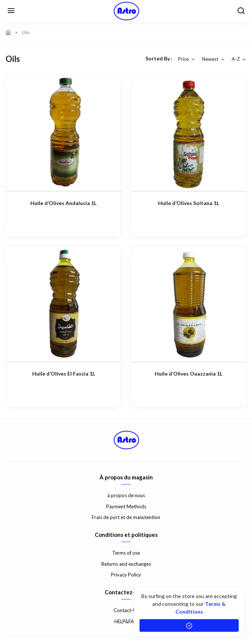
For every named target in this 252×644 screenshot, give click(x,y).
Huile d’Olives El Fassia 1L (64, 374)
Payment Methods (126, 506)
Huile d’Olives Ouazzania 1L (189, 374)
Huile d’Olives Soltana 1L (189, 203)
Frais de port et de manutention (126, 517)
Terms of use (126, 553)
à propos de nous (126, 495)
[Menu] (11, 11)
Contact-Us (126, 610)
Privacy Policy (126, 575)
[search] (241, 11)
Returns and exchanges (126, 564)
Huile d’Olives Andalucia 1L (63, 203)
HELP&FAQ (126, 621)
